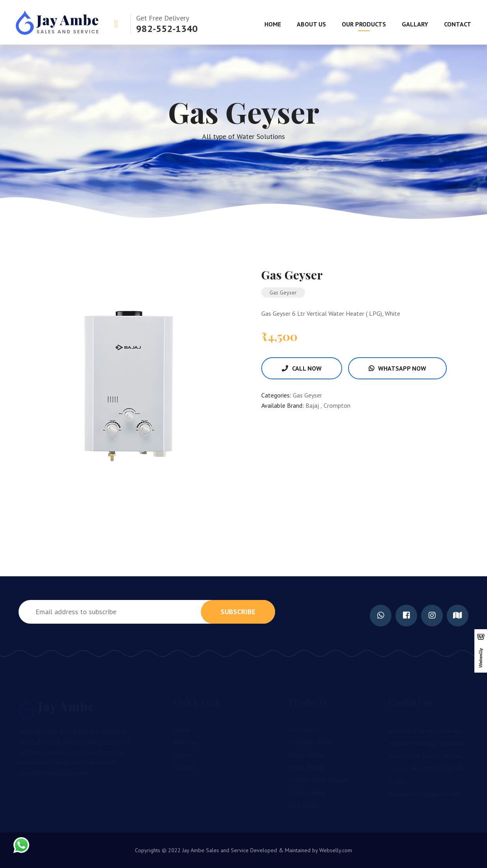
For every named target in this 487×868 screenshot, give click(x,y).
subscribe (238, 612)
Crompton (337, 405)
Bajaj (313, 405)
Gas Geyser (307, 395)
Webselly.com (336, 850)
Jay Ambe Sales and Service (215, 850)
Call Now (302, 368)
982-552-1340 (167, 29)
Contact (458, 24)
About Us (311, 24)
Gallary (415, 24)
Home (273, 24)
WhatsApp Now (397, 368)
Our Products (364, 24)
